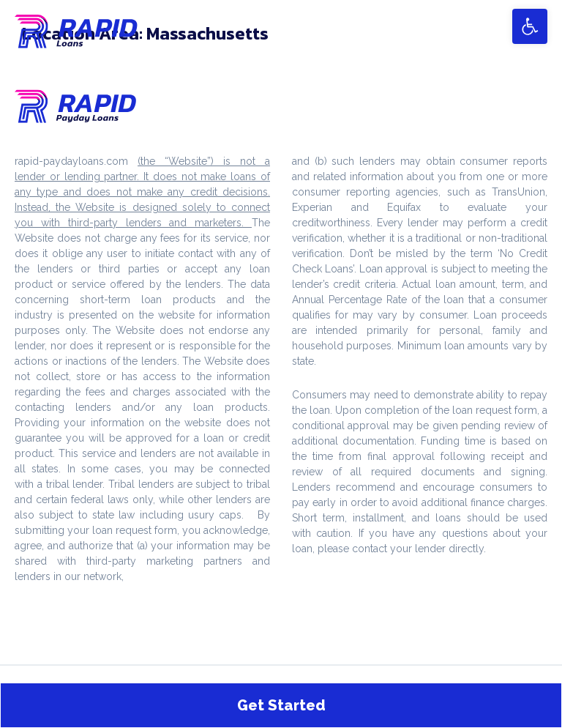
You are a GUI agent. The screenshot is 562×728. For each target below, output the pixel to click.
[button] (530, 26)
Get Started (281, 705)
